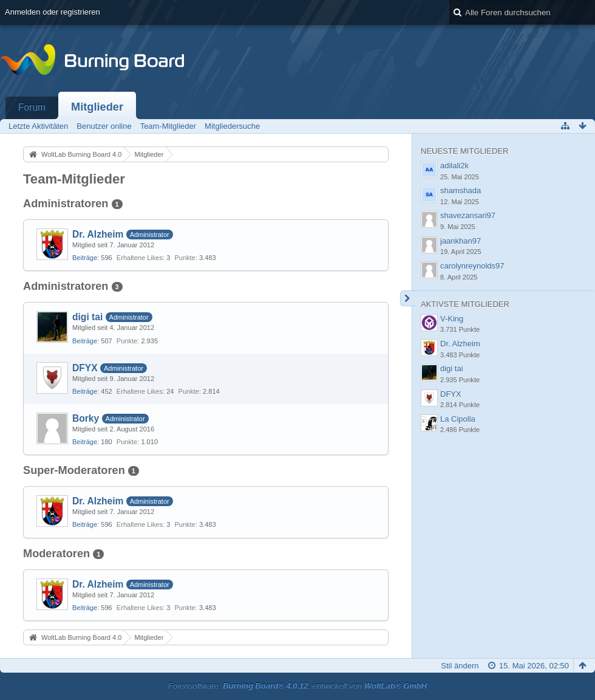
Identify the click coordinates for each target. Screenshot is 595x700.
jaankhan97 (461, 241)
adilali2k (454, 166)
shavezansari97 (468, 215)
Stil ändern (460, 666)
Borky (86, 418)
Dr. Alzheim (98, 234)
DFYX (85, 368)
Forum (32, 107)
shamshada (461, 190)
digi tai (87, 317)
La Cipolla (458, 419)
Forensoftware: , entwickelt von (297, 686)
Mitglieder (97, 107)
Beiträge (85, 258)
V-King (452, 319)
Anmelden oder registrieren (53, 12)
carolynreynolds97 (472, 266)
